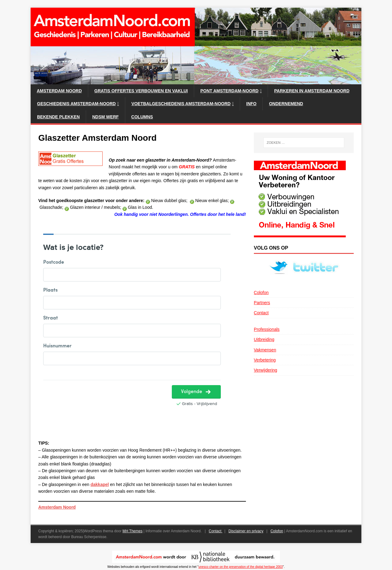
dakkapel (100, 484)
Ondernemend (286, 104)
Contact (261, 313)
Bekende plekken (58, 117)
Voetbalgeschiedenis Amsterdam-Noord (181, 104)
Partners (262, 303)
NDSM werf (105, 117)
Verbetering (265, 360)
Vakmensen (265, 350)
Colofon (261, 293)
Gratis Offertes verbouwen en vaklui (141, 91)
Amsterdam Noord (59, 91)
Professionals (267, 329)
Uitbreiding (264, 339)
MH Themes (132, 531)
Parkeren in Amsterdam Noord (312, 91)
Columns (142, 117)
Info (251, 104)
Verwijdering (266, 370)
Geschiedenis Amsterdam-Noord (76, 104)
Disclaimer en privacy (246, 531)
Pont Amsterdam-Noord (229, 91)
